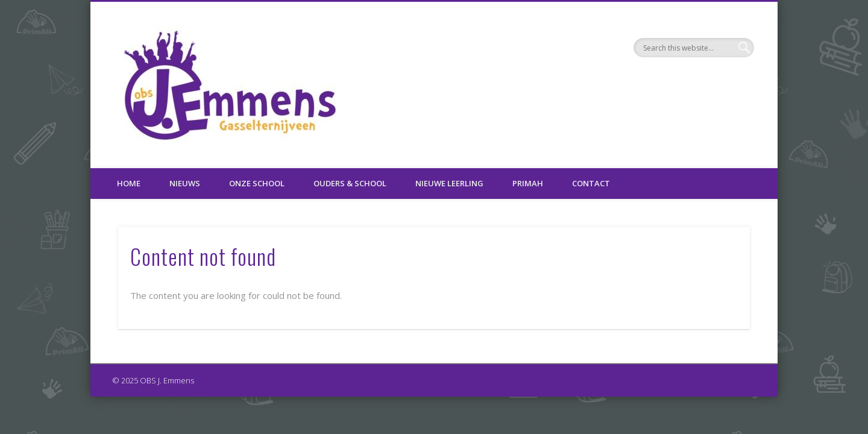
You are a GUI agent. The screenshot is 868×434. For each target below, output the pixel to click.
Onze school (257, 183)
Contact (591, 183)
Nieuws (185, 183)
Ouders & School (350, 183)
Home (129, 183)
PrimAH (528, 183)
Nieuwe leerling (449, 183)
